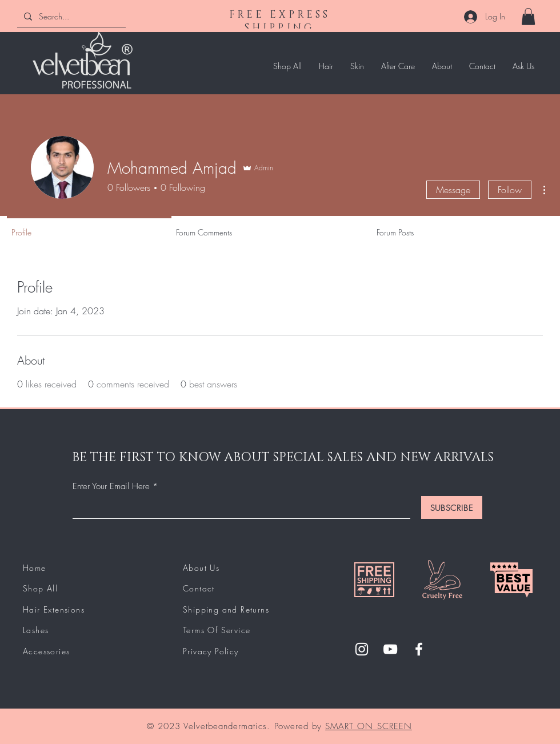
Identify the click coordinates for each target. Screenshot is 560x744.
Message (453, 190)
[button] (528, 17)
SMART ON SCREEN (369, 726)
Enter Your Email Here (111, 487)
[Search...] (70, 16)
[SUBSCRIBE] (452, 507)
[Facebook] (419, 649)
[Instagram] (362, 649)
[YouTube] (390, 649)
